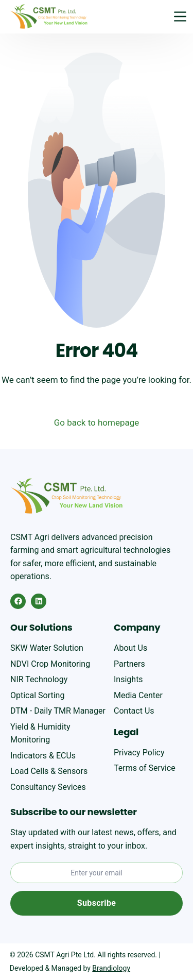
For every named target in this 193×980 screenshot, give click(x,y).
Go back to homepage (97, 423)
